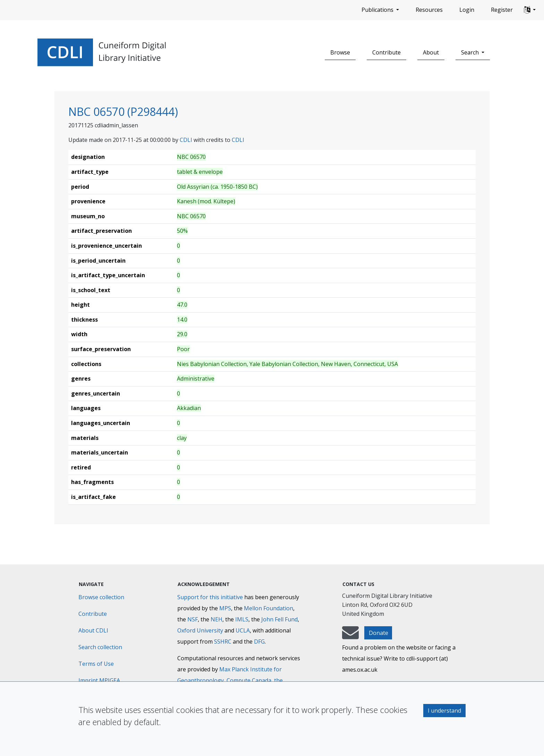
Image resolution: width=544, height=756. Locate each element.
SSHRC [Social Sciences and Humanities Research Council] (223, 642)
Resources (429, 10)
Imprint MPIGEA (99, 680)
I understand (444, 711)
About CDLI (93, 630)
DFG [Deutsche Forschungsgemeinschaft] (259, 642)
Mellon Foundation (269, 608)
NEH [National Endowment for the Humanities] (216, 619)
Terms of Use (96, 664)
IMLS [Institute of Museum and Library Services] (242, 619)
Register (502, 10)
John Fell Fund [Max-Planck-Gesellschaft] (279, 619)
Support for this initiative (210, 597)
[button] (530, 10)
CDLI (186, 140)
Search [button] (471, 52)
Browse (340, 52)
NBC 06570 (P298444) (123, 112)
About (431, 52)
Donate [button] (379, 633)
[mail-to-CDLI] (350, 636)
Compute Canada (249, 680)
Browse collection (101, 597)
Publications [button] (378, 10)
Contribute (386, 52)
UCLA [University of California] (243, 630)
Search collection (100, 647)
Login (467, 10)
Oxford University (200, 630)
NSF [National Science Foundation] (193, 619)
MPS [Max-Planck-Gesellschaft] (225, 608)
